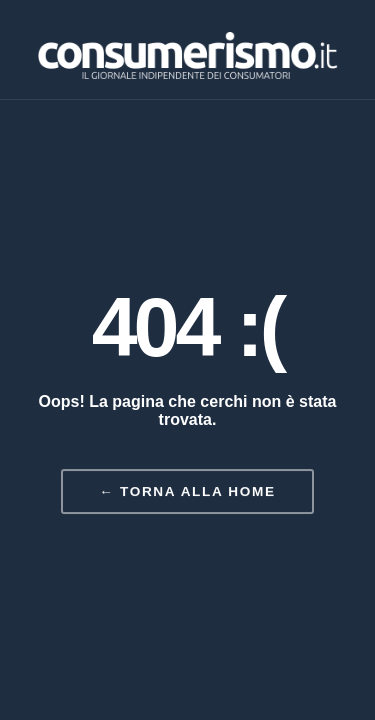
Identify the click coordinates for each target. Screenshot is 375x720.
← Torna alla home (187, 491)
